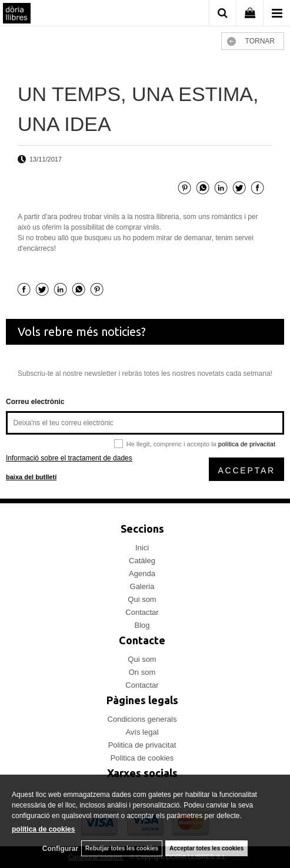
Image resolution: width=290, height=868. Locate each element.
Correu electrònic (35, 402)
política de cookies (43, 829)
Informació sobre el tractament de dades (69, 458)
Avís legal (142, 732)
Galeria (142, 586)
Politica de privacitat (142, 745)
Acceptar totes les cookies (206, 848)
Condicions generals (142, 719)
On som (142, 672)
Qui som (142, 599)
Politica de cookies (142, 758)
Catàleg (142, 561)
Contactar (142, 612)
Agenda (142, 573)
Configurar (60, 849)
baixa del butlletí (31, 477)
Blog (142, 625)
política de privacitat (247, 444)
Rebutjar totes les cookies (122, 848)
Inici (142, 548)
